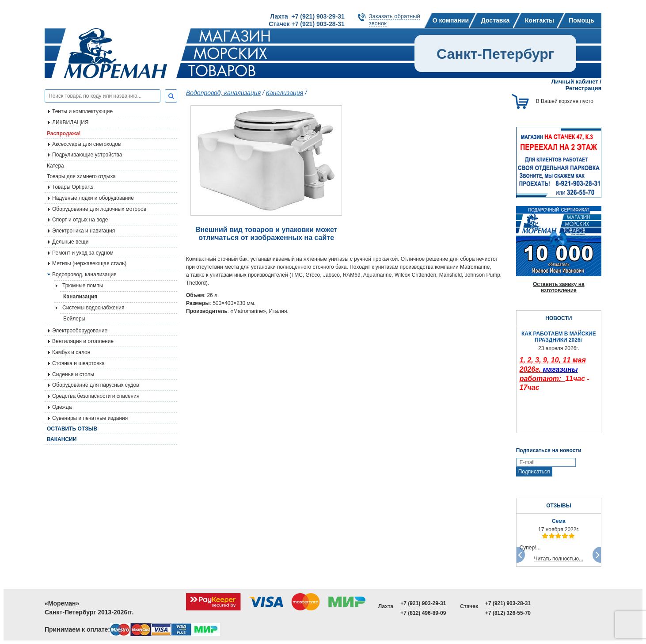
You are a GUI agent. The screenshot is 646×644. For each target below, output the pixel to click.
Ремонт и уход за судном (83, 253)
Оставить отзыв (72, 429)
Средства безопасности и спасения (96, 396)
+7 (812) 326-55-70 (508, 613)
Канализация (80, 297)
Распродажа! (64, 133)
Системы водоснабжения (93, 308)
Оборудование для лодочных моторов (99, 209)
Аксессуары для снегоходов (86, 144)
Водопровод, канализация (84, 274)
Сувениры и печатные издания (90, 418)
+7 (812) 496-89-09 (423, 613)
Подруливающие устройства (87, 155)
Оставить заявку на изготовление (559, 287)
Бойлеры (74, 319)
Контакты (540, 20)
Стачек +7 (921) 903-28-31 (306, 24)
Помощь (581, 20)
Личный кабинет (574, 82)
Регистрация (583, 88)
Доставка (495, 20)
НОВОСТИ (559, 318)
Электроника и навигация (84, 231)
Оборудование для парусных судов (96, 385)
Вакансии (62, 439)
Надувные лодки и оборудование (93, 198)
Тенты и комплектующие (82, 111)
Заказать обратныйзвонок (395, 20)
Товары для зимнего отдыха (81, 176)
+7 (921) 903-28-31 (508, 603)
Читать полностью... (559, 559)
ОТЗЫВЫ (559, 506)
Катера (55, 166)
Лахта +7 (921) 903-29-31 (307, 16)
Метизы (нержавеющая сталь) (89, 263)
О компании (451, 20)
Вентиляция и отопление (83, 341)
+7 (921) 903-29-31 (423, 603)
